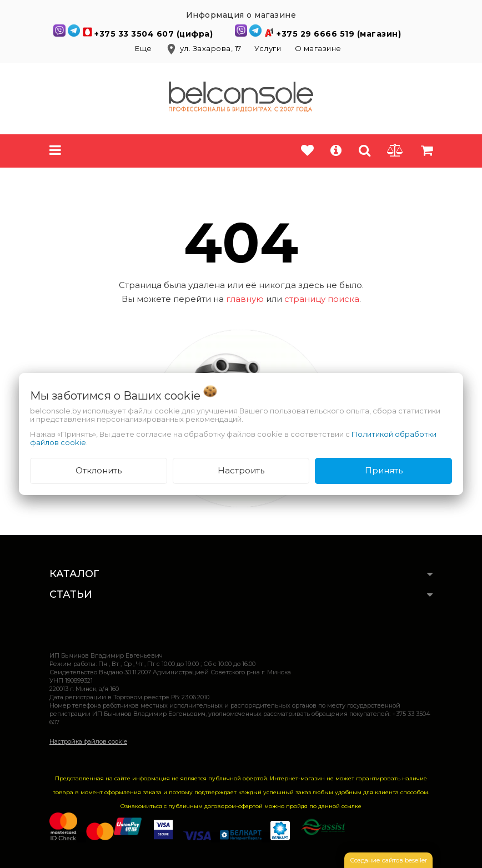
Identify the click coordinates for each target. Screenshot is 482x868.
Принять (384, 470)
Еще (144, 48)
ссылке (352, 806)
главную (245, 299)
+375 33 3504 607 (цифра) (155, 34)
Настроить (241, 470)
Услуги (268, 48)
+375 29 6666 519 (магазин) (339, 34)
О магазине (318, 48)
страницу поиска (322, 299)
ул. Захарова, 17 (204, 48)
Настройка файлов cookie (88, 741)
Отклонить (99, 470)
